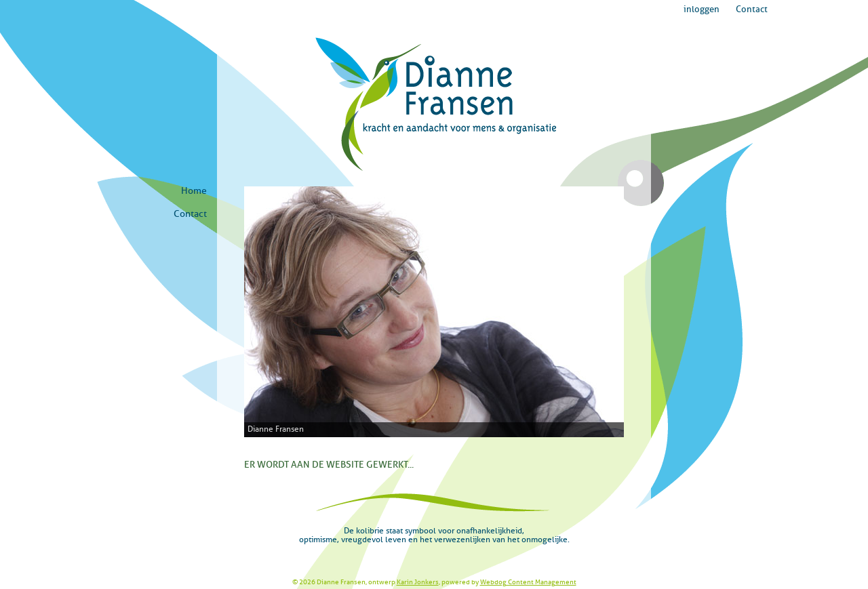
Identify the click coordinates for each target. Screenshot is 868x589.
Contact (752, 9)
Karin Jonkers (418, 582)
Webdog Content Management (528, 582)
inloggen (702, 9)
